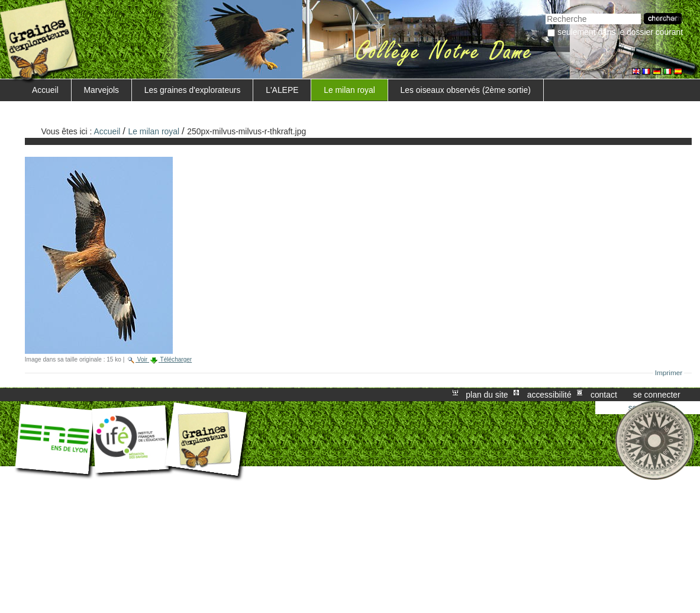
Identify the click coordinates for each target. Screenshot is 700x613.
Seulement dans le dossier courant (620, 32)
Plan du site (487, 395)
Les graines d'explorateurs (193, 90)
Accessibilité (549, 395)
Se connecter (657, 395)
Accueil (45, 90)
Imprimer (669, 373)
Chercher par (545, 12)
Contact (604, 395)
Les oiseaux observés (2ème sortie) (466, 90)
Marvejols (102, 90)
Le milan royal (349, 90)
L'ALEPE (282, 90)
